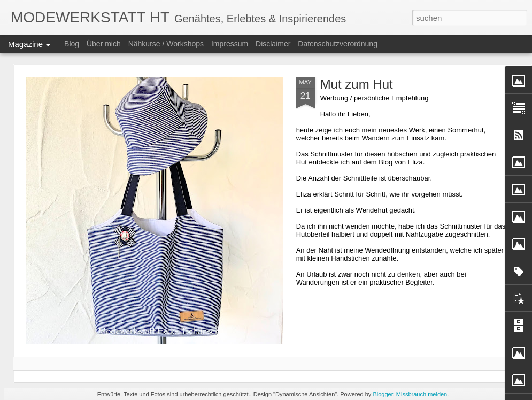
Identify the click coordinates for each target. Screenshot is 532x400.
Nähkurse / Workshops (166, 44)
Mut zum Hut (357, 84)
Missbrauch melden (422, 394)
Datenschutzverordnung (338, 44)
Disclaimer (273, 44)
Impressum (230, 44)
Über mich (104, 44)
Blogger (383, 394)
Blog (72, 44)
